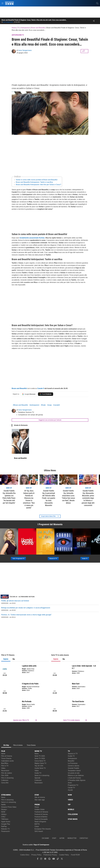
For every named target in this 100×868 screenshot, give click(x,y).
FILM (3, 751)
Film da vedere (7, 773)
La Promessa (73, 763)
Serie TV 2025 (40, 756)
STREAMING (6, 795)
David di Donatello (41, 819)
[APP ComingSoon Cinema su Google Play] (70, 845)
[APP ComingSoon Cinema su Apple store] (56, 845)
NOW (3, 812)
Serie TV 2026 (40, 758)
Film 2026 (5, 775)
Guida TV (38, 773)
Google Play (6, 824)
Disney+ (4, 809)
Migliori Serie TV (40, 763)
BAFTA (37, 824)
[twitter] (62, 859)
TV (69, 751)
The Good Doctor (78, 701)
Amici (70, 783)
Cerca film (5, 783)
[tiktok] (58, 859)
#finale (43, 405)
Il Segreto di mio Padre (30, 684)
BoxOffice (5, 763)
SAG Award (39, 831)
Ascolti (70, 790)
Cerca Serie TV (40, 761)
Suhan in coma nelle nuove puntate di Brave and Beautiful (37, 180)
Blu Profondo (27, 701)
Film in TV (5, 766)
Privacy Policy (36, 855)
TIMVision (5, 819)
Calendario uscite (7, 761)
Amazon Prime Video (9, 807)
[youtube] (54, 859)
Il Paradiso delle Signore (77, 780)
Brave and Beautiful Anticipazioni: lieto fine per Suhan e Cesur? (38, 185)
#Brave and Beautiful (20, 405)
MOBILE (71, 809)
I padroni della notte (29, 666)
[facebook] (38, 859)
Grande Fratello (73, 768)
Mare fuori (76, 684)
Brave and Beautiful (19, 388)
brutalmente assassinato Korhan (32, 238)
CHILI (3, 817)
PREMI (37, 805)
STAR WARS (73, 819)
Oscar (37, 807)
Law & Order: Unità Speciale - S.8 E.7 (84, 667)
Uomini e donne (73, 766)
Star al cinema (40, 797)
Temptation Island (74, 771)
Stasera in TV (73, 754)
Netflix (3, 805)
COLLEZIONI (73, 814)
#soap (49, 405)
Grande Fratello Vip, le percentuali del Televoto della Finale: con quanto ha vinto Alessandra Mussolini (49, 498)
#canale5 (57, 405)
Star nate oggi (40, 800)
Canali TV (71, 788)
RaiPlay (4, 826)
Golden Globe (40, 809)
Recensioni (5, 771)
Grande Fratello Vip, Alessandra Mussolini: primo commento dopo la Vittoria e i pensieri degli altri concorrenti (88, 498)
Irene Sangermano (8, 22)
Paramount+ (6, 831)
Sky (14, 659)
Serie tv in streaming (42, 775)
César (37, 826)
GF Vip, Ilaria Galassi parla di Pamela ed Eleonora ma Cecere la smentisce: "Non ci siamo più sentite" (29, 499)
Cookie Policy (64, 855)
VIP (69, 805)
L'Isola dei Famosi (74, 778)
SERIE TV (38, 751)
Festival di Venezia (41, 812)
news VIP (9, 488)
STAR (37, 795)
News (3, 754)
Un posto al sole (74, 773)
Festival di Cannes (41, 814)
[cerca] (97, 3)
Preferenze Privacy (50, 855)
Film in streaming (7, 778)
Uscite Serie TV (40, 768)
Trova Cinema (6, 758)
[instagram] (41, 859)
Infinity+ (4, 814)
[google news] (45, 859)
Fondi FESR (75, 855)
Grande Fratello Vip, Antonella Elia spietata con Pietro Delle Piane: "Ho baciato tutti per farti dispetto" (9, 497)
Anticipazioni (72, 758)
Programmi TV (73, 785)
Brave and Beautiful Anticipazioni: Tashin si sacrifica (34, 182)
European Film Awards (43, 829)
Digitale (6, 659)
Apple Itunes (6, 822)
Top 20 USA (39, 766)
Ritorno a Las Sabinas (76, 775)
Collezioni (5, 780)
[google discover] (49, 859)
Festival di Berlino (41, 817)
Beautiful (71, 761)
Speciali (37, 778)
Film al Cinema (7, 756)
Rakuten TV (5, 829)
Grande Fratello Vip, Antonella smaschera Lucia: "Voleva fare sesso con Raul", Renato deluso (68, 497)
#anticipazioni (34, 405)
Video (3, 768)
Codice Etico (25, 855)
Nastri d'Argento (40, 822)
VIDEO (70, 800)
